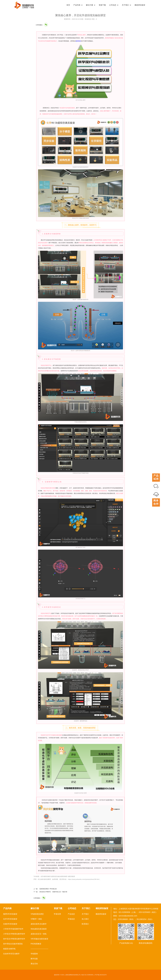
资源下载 (102, 5)
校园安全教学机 (9, 949)
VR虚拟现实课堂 (37, 914)
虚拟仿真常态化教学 (39, 924)
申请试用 (57, 914)
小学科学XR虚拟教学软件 (13, 929)
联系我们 (85, 924)
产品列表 (78, 5)
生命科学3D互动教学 (11, 954)
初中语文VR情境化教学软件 (14, 939)
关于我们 (127, 5)
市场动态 (71, 919)
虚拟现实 (78, 41)
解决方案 (91, 5)
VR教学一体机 (36, 919)
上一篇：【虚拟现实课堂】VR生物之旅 (45, 889)
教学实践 (34, 959)
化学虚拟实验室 (46, 876)
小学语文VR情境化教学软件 (14, 934)
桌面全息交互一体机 (39, 934)
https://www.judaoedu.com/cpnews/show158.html (84, 879)
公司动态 (114, 5)
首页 (68, 5)
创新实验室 (71, 876)
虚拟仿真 (54, 876)
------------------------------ (39, 949)
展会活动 (34, 964)
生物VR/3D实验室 (10, 924)
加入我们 (85, 919)
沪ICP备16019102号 (100, 975)
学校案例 (34, 954)
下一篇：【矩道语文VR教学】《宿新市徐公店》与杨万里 (50, 892)
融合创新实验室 (62, 876)
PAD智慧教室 (36, 944)
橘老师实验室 (140, 5)
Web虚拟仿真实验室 (39, 929)
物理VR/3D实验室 (10, 914)
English (153, 5)
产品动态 (71, 914)
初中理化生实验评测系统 (13, 944)
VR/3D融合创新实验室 (39, 939)
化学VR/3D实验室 (10, 919)
